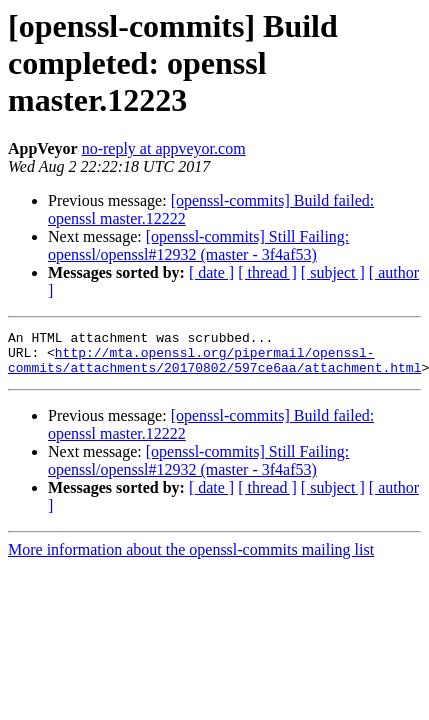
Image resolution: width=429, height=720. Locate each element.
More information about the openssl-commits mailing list (191, 558)
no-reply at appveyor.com (164, 148)
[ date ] (211, 272)
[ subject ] (333, 272)
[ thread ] (267, 272)
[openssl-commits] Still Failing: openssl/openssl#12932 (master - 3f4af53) (198, 245)
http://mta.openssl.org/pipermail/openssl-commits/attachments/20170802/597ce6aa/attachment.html (214, 367)
